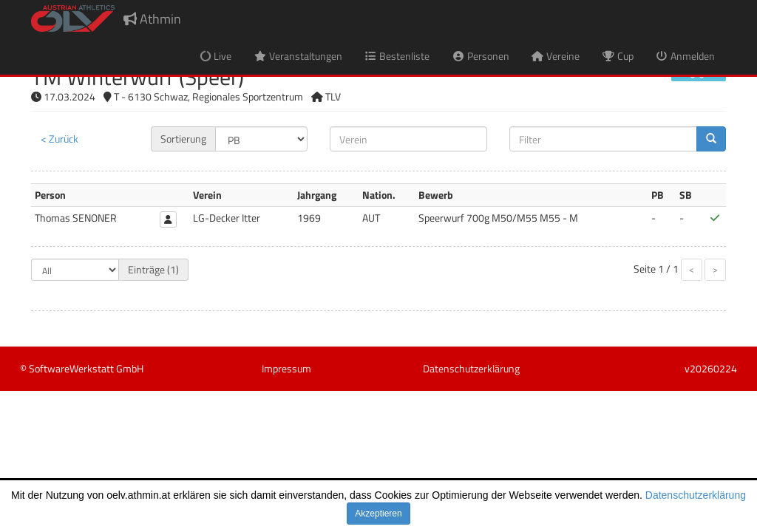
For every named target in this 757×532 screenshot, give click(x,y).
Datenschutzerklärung (696, 495)
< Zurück (60, 139)
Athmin (152, 19)
